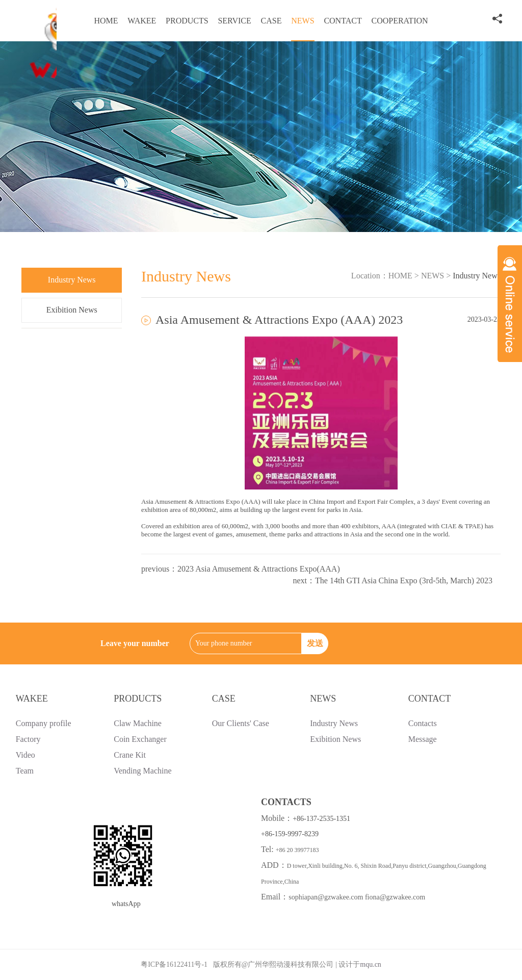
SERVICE (234, 21)
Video (25, 755)
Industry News (72, 280)
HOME (106, 21)
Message (423, 739)
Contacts (423, 723)
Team (25, 771)
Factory (28, 739)
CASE (271, 21)
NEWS (303, 21)
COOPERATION (399, 21)
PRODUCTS (187, 21)
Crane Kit (130, 755)
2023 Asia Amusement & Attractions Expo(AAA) (259, 569)
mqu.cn (371, 964)
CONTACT (343, 21)
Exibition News (72, 310)
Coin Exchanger (140, 739)
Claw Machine (138, 723)
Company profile (44, 723)
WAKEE (142, 21)
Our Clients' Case (241, 723)
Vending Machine (142, 771)
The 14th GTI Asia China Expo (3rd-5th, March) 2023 (404, 581)
